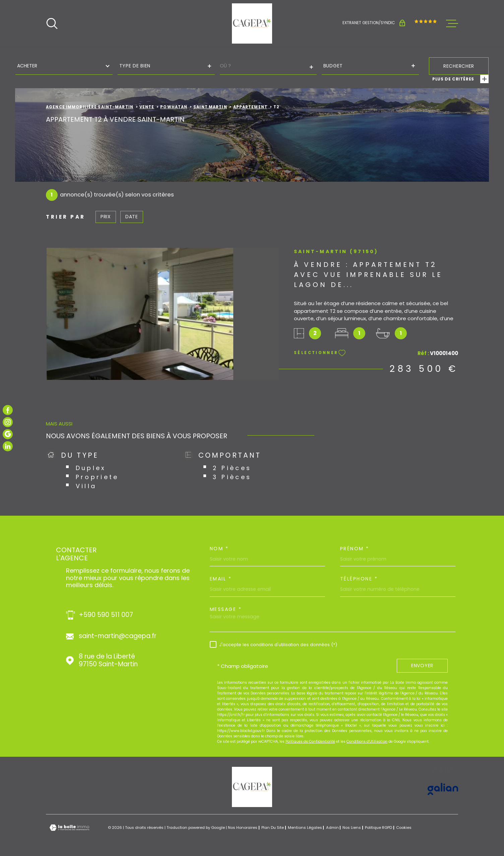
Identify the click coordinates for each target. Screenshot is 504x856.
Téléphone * (359, 579)
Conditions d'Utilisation (367, 741)
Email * (221, 579)
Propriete (97, 477)
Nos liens (352, 828)
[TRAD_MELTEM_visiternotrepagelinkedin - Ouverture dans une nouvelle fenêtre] (8, 446)
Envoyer (422, 666)
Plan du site (273, 828)
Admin (332, 828)
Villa (86, 486)
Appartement (250, 107)
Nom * (219, 549)
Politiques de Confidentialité (310, 741)
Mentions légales (305, 828)
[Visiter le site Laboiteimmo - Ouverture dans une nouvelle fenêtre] (69, 828)
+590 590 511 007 (106, 615)
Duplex (91, 468)
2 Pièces (232, 468)
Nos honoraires (243, 828)
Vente (147, 107)
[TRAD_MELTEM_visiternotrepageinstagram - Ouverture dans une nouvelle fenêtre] (8, 422)
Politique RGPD (379, 828)
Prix (106, 217)
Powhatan (174, 107)
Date (132, 217)
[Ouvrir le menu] (452, 23)
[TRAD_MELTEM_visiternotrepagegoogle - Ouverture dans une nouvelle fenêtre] (8, 434)
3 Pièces (232, 477)
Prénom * (355, 549)
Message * (226, 609)
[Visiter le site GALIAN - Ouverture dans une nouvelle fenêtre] (443, 789)
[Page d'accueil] (252, 23)
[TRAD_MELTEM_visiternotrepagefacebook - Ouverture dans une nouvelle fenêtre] (8, 410)
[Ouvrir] (52, 23)
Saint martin (210, 107)
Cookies (404, 828)
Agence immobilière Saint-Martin (90, 107)
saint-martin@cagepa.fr (118, 636)
